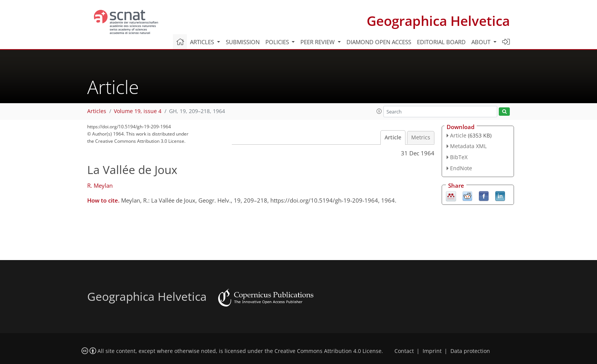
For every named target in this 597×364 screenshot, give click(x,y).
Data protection (470, 351)
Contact (404, 351)
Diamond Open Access (379, 42)
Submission (243, 42)
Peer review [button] (318, 42)
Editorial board (441, 42)
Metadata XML (468, 146)
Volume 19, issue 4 (138, 111)
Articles (97, 111)
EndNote (461, 168)
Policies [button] (278, 42)
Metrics (421, 137)
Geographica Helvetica (438, 21)
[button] (379, 111)
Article (393, 137)
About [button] (482, 42)
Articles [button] (203, 42)
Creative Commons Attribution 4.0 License (328, 351)
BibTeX (459, 157)
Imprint (432, 351)
